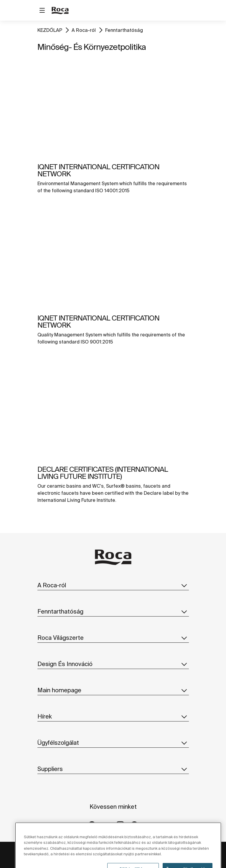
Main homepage (113, 690)
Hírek (113, 716)
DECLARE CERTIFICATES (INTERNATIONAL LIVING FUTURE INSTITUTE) (103, 473)
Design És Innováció (113, 664)
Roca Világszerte (113, 638)
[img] (113, 106)
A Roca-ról (84, 30)
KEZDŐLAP (50, 30)
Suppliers (113, 769)
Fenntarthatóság (124, 30)
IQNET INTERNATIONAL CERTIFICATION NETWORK (98, 170)
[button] (184, 585)
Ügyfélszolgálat (113, 743)
